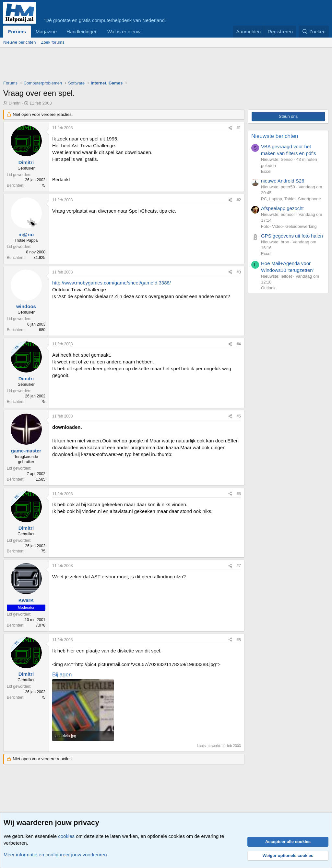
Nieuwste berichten (275, 136)
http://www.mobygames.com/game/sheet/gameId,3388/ (112, 283)
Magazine (46, 32)
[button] (146, 32)
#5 (239, 416)
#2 (239, 200)
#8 (239, 640)
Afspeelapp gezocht (282, 208)
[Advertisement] (121, 65)
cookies (66, 836)
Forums (17, 32)
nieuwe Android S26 (283, 181)
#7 (239, 566)
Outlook (268, 288)
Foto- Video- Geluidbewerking (289, 226)
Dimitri (15, 103)
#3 (239, 272)
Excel (266, 171)
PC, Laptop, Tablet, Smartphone (291, 199)
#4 (239, 344)
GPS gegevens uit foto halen (292, 236)
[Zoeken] (314, 32)
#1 (239, 128)
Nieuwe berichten (19, 42)
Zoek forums (53, 42)
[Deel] (230, 128)
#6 (239, 494)
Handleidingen (82, 32)
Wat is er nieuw (124, 32)
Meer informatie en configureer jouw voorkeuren (55, 855)
